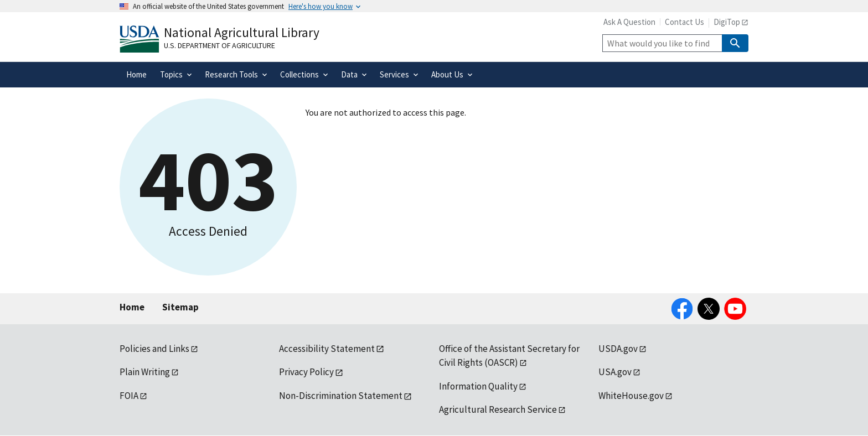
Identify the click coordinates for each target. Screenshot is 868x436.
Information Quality (478, 386)
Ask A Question (629, 22)
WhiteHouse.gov (631, 396)
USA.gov (615, 372)
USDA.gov (618, 349)
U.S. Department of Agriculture (219, 45)
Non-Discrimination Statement (341, 396)
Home (132, 307)
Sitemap (180, 307)
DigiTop (727, 22)
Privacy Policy (306, 372)
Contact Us (684, 22)
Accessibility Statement (327, 349)
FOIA (129, 396)
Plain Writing (145, 372)
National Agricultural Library (242, 32)
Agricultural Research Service (498, 409)
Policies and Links (154, 349)
